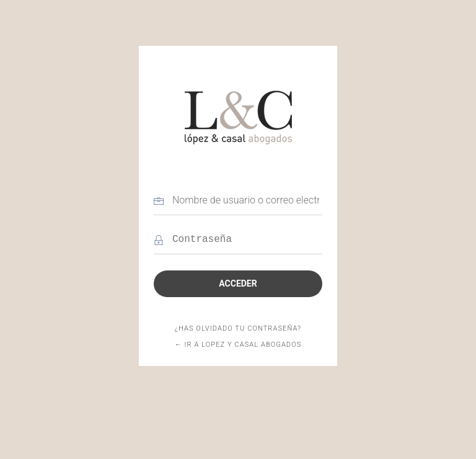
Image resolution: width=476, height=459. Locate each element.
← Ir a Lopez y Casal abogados (238, 345)
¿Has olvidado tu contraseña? (238, 328)
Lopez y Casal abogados (238, 117)
